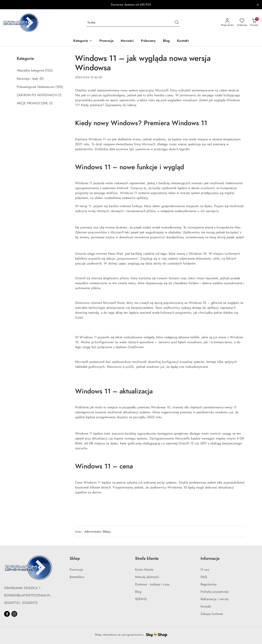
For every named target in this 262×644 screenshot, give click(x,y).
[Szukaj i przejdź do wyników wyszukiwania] (177, 23)
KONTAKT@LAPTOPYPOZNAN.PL (27, 595)
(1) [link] (59, 95)
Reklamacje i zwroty (215, 599)
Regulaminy (209, 584)
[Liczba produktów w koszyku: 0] (254, 23)
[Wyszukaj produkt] (133, 22)
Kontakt (206, 607)
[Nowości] (127, 41)
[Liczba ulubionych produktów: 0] (242, 23)
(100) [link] (59, 87)
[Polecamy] (148, 41)
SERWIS (141, 599)
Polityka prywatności (215, 592)
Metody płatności (147, 577)
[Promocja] (106, 41)
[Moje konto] (227, 23)
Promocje (76, 570)
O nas (205, 570)
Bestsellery (77, 577)
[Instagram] (14, 614)
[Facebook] (7, 614)
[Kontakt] (183, 41)
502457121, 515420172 (21, 603)
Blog (138, 592)
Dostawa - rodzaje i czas (152, 584)
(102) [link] (49, 70)
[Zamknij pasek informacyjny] (258, 5)
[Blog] (166, 41)
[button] (83, 41)
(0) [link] (42, 79)
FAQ (204, 577)
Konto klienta (144, 570)
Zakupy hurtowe (212, 614)
